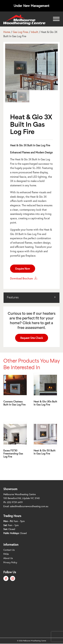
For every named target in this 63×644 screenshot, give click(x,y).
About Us (8, 558)
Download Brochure (24, 278)
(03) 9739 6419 (15, 502)
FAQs (6, 554)
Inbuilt (35, 32)
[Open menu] (56, 19)
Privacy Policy (10, 562)
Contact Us (9, 550)
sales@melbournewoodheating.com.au (29, 506)
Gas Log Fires (20, 32)
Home (7, 32)
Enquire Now (23, 269)
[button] (52, 49)
